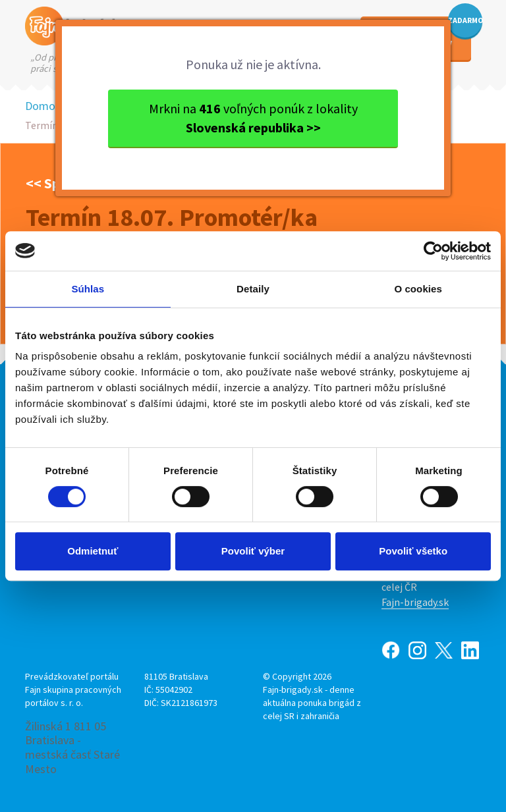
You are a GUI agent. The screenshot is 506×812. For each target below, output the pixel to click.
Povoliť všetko (413, 551)
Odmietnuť (93, 551)
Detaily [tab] (253, 289)
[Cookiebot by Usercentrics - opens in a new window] (433, 251)
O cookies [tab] (418, 289)
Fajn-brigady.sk (415, 602)
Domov (43, 106)
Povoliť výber (253, 551)
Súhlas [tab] (88, 289)
